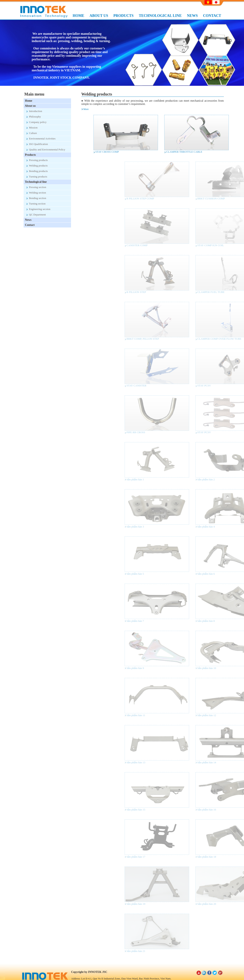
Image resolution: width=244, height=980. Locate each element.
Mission (32, 128)
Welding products (37, 166)
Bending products (37, 171)
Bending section (36, 198)
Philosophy (34, 117)
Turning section (36, 204)
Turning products (37, 177)
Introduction (34, 111)
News (28, 220)
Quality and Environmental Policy (46, 150)
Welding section (36, 193)
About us (30, 106)
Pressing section (36, 187)
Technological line (35, 182)
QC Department (36, 215)
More (86, 109)
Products (30, 155)
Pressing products (37, 160)
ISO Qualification (37, 144)
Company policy (37, 122)
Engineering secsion (38, 209)
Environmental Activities (41, 139)
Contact (29, 225)
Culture (32, 133)
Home (28, 101)
